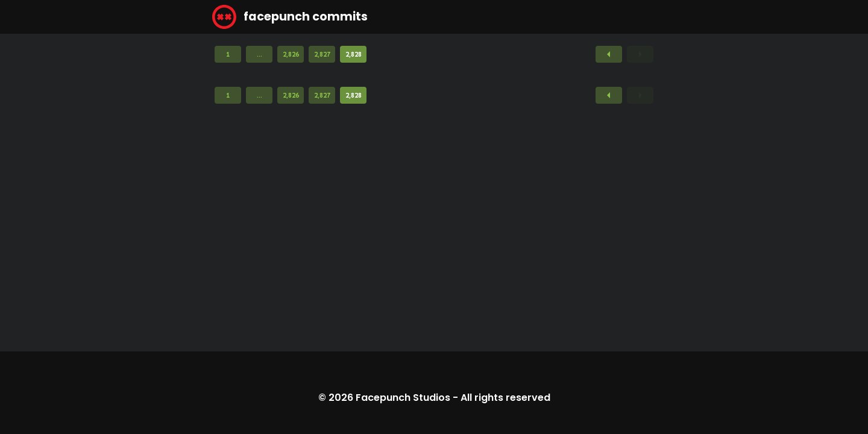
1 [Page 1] (228, 54)
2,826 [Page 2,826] (291, 54)
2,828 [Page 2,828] (354, 54)
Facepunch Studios (403, 398)
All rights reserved (505, 398)
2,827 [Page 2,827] (322, 54)
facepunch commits (290, 17)
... (259, 54)
